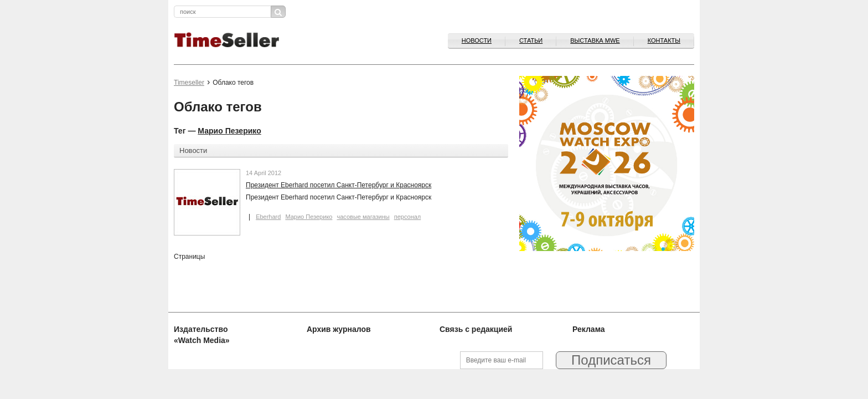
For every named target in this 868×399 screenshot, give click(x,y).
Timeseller (189, 83)
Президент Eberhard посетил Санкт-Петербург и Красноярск (339, 185)
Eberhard (268, 217)
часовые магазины (363, 217)
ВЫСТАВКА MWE (595, 40)
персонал (408, 217)
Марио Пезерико (229, 131)
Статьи (531, 40)
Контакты (664, 40)
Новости (477, 40)
